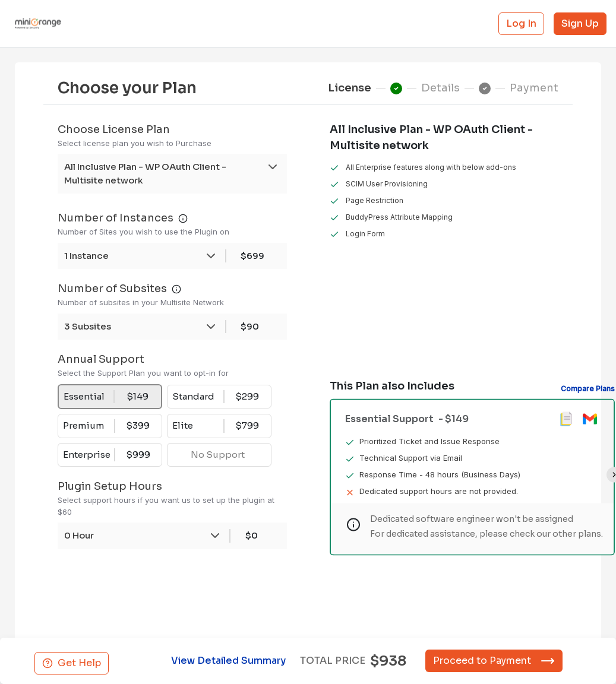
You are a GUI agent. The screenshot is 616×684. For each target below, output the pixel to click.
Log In (521, 23)
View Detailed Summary (225, 661)
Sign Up (580, 23)
